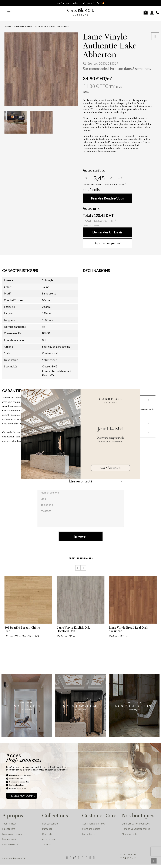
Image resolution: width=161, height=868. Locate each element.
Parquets (47, 825)
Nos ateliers (9, 825)
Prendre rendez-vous (107, 195)
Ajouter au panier (107, 240)
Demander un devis (107, 229)
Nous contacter (130, 830)
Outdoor (47, 841)
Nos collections (50, 820)
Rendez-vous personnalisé (136, 825)
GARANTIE (12, 387)
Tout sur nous (9, 820)
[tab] (39, 387)
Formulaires (89, 830)
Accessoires (48, 836)
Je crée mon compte (23, 792)
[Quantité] (99, 175)
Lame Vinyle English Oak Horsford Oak (73, 626)
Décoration (48, 830)
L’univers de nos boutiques (136, 820)
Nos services (9, 836)
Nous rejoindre (10, 841)
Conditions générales (93, 820)
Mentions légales (91, 825)
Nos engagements (12, 830)
